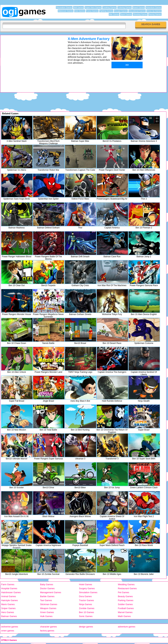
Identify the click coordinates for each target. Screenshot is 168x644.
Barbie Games (47, 596)
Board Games (139, 7)
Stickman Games (49, 604)
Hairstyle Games (10, 600)
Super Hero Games (93, 7)
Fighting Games (106, 11)
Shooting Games (140, 14)
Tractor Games (86, 600)
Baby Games (47, 584)
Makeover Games (66, 11)
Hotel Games (86, 584)
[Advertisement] (30, 54)
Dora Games (85, 596)
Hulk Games (46, 616)
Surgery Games (87, 588)
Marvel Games (125, 612)
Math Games (124, 616)
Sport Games (126, 14)
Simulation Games (88, 592)
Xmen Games (47, 612)
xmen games (8, 631)
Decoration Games (64, 7)
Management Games (51, 592)
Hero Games (8, 612)
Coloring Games (125, 7)
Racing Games (155, 14)
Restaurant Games (127, 588)
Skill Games (79, 7)
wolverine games (10, 627)
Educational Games (137, 11)
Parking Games (126, 600)
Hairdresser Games (11, 592)
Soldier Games (125, 604)
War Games (114, 14)
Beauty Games (125, 596)
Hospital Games (9, 588)
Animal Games (9, 596)
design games (86, 627)
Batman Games (9, 616)
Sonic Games (86, 616)
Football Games (126, 608)
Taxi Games (46, 600)
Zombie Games (87, 608)
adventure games (127, 627)
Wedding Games (126, 584)
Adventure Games (154, 7)
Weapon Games (48, 608)
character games (48, 627)
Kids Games (80, 11)
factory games (47, 631)
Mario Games (8, 604)
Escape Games (121, 11)
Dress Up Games (154, 11)
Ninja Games (85, 604)
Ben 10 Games (87, 612)
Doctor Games (47, 588)
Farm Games (8, 584)
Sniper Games (8, 608)
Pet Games (123, 592)
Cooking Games (109, 7)
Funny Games (92, 11)
